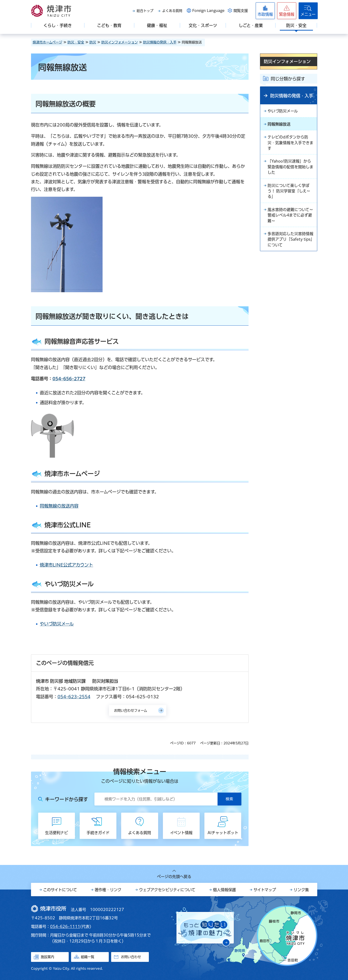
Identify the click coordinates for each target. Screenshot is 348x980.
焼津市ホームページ (47, 42)
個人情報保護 (224, 890)
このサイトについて (60, 890)
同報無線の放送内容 (59, 506)
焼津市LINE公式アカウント (66, 565)
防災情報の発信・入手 (160, 42)
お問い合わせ (131, 957)
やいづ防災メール (57, 624)
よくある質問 (172, 11)
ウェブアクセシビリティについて (167, 890)
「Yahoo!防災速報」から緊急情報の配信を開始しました (291, 168)
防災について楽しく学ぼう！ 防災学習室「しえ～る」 (289, 192)
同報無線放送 (279, 124)
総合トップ (145, 11)
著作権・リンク (108, 890)
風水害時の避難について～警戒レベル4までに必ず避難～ (290, 217)
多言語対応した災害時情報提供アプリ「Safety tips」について (291, 242)
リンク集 (301, 890)
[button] (287, 11)
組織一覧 (88, 957)
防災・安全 (76, 42)
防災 (93, 42)
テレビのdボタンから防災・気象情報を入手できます (291, 143)
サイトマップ (265, 890)
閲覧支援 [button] (241, 11)
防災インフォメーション (120, 42)
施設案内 (47, 957)
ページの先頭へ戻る (174, 877)
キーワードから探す (67, 799)
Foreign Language (208, 11)
